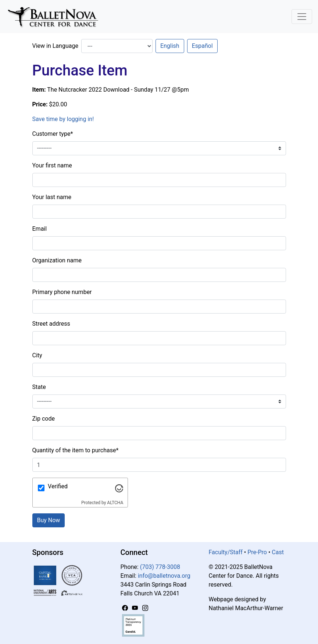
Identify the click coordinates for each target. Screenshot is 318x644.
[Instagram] (145, 608)
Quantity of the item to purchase (76, 450)
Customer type (53, 134)
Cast (278, 552)
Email (40, 229)
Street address (51, 324)
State (39, 387)
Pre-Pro (257, 552)
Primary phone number (62, 292)
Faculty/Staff (226, 552)
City (37, 355)
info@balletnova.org (164, 576)
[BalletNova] (56, 17)
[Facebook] (126, 608)
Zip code (44, 419)
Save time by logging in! (63, 119)
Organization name (57, 260)
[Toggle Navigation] (302, 17)
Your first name (52, 165)
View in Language (55, 46)
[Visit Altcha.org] (119, 488)
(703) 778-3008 (160, 567)
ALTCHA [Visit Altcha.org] (115, 503)
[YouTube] (136, 608)
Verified (58, 486)
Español (202, 46)
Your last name (52, 197)
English (170, 46)
